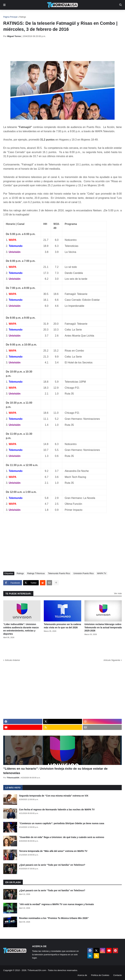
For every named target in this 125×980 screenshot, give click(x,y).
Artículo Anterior (12, 660)
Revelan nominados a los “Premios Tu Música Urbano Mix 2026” (54, 918)
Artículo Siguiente (112, 660)
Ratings (23, 17)
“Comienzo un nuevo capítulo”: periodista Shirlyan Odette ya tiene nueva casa (62, 823)
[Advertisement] (62, 49)
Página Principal (10, 17)
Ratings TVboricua (36, 573)
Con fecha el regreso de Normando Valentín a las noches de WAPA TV (57, 810)
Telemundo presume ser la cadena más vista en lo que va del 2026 (62, 626)
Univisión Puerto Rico (83, 573)
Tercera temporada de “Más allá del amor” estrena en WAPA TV (53, 851)
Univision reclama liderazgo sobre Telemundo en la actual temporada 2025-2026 (103, 627)
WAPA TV (102, 573)
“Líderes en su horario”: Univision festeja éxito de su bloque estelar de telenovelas (55, 771)
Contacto (118, 975)
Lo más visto (13, 788)
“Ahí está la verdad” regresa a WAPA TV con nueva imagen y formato (56, 904)
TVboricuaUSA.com (37, 970)
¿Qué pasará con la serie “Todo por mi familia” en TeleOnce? (52, 865)
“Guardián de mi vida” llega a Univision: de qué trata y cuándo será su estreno (62, 837)
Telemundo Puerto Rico (59, 573)
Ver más (118, 593)
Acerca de (82, 975)
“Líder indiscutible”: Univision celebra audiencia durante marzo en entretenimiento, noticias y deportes (21, 629)
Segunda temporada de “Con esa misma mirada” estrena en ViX (54, 796)
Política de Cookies (100, 975)
